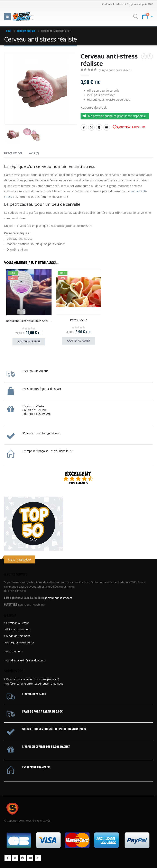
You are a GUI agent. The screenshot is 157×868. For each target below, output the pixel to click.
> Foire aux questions (17, 629)
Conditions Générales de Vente (26, 660)
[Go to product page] (29, 292)
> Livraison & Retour (17, 623)
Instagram (38, 858)
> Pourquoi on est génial (20, 642)
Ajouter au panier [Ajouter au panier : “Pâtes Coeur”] (78, 341)
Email (107, 127)
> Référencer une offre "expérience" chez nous (34, 684)
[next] (150, 56)
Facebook (84, 127)
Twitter (91, 127)
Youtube (30, 858)
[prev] (144, 56)
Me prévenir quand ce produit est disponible (117, 116)
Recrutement (14, 651)
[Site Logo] (24, 16)
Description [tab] (13, 153)
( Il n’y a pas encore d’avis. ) (116, 70)
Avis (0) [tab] (34, 153)
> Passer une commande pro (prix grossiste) (31, 679)
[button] (7, 17)
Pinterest (99, 127)
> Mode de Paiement (17, 636)
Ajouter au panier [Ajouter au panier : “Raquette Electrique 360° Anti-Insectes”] (29, 341)
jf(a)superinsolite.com (59, 598)
